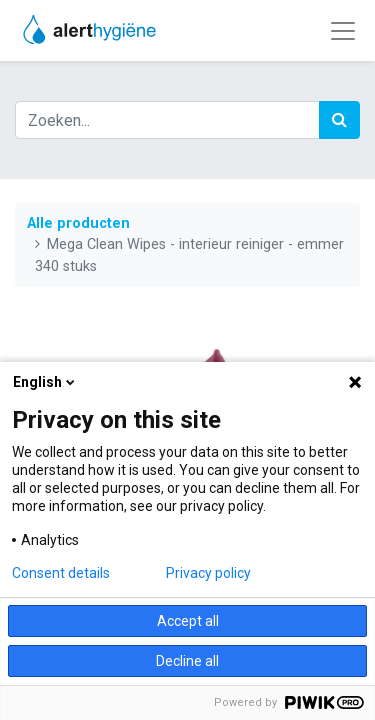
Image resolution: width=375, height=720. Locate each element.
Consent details (61, 573)
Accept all (188, 621)
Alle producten (78, 223)
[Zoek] (339, 120)
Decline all (187, 661)
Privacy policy (208, 573)
